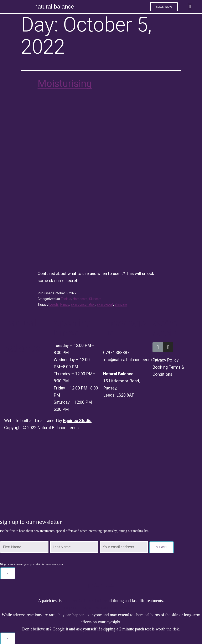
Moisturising (65, 83)
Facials (66, 298)
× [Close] (8, 573)
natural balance (54, 7)
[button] (164, 7)
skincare (121, 304)
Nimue (65, 304)
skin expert (105, 304)
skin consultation (83, 304)
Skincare (95, 298)
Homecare (80, 298)
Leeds (54, 304)
